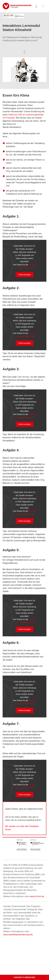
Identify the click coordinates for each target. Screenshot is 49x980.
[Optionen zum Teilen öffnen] (24, 52)
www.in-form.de (37, 896)
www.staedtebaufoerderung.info (18, 935)
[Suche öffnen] (36, 6)
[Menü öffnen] (43, 6)
